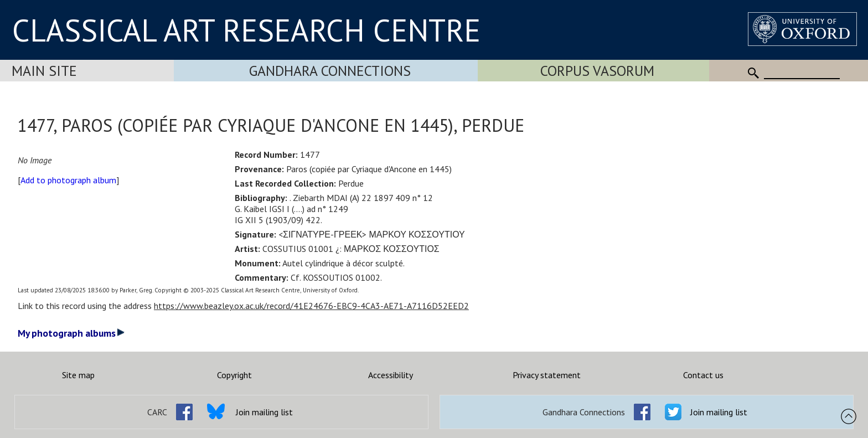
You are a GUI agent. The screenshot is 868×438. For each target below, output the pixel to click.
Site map (78, 375)
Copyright (234, 375)
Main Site (44, 71)
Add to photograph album (68, 180)
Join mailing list (264, 412)
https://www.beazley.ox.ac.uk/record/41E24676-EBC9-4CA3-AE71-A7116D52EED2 (311, 306)
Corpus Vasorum (597, 71)
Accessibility (391, 375)
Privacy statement (547, 375)
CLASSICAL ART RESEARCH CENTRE (246, 30)
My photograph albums (71, 333)
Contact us (703, 375)
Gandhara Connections (330, 71)
